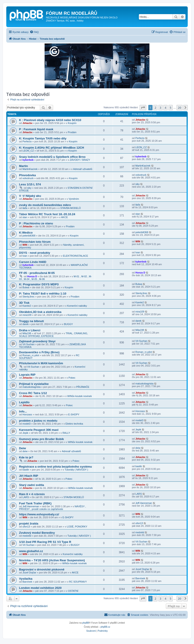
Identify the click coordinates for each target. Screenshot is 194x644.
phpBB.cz (105, 627)
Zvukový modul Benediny (37, 533)
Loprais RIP (27, 375)
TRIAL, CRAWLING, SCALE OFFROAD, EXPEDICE (53, 335)
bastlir (26, 470)
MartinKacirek (30, 169)
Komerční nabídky (77, 306)
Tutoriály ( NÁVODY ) (77, 470)
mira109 (27, 315)
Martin (24, 166)
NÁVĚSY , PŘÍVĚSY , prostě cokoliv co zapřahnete (53, 508)
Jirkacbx (27, 123)
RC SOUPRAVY (78, 582)
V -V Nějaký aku (30, 196)
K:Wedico (26, 233)
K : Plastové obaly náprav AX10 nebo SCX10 (50, 120)
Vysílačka (26, 579)
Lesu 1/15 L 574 (30, 184)
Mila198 (27, 333)
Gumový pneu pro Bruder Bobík (41, 439)
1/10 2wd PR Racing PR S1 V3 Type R (45, 542)
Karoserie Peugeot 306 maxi (39, 430)
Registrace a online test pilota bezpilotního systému (55, 467)
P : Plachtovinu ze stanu (36, 223)
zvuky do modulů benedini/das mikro (45, 205)
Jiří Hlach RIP (29, 476)
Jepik (25, 433)
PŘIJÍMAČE (83, 387)
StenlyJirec (28, 297)
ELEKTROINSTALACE (75, 256)
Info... (23, 411)
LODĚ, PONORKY (77, 527)
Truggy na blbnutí (31, 321)
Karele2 (27, 306)
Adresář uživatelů (83, 169)
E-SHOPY (74, 414)
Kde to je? (26, 457)
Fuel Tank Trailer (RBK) (35, 503)
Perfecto (27, 141)
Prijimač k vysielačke (34, 384)
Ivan (25, 256)
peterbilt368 (29, 236)
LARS (26, 497)
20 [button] (180, 108)
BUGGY (69, 324)
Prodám (72, 132)
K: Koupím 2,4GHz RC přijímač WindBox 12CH (52, 148)
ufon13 (26, 527)
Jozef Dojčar (29, 572)
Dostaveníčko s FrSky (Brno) (39, 352)
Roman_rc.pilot (31, 355)
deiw (25, 451)
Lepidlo (24, 402)
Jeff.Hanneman (31, 506)
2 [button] (155, 108)
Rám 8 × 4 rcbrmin (32, 494)
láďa (25, 208)
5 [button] (171, 108)
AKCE (65, 217)
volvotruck (28, 178)
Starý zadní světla (31, 485)
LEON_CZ (28, 151)
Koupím (72, 123)
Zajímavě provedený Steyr (37, 341)
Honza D (32, 276)
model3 (26, 424)
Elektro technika (74, 424)
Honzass (27, 414)
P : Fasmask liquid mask (36, 129)
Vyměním (74, 199)
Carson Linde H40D (33, 262)
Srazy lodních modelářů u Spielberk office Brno (52, 157)
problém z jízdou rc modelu (38, 421)
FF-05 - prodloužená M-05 (37, 273)
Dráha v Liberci (30, 330)
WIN (25, 245)
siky (29, 188)
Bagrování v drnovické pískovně (42, 569)
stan (25, 217)
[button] (143, 108)
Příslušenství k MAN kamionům (41, 363)
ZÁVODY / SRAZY (80, 160)
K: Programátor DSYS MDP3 (39, 284)
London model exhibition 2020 (40, 588)
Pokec (72, 378)
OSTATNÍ (73, 591)
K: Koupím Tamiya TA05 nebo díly (43, 138)
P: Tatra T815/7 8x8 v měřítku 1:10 (43, 294)
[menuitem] (34, 32)
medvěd (27, 536)
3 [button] (161, 108)
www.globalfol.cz (31, 551)
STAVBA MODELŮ (70, 208)
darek (26, 324)
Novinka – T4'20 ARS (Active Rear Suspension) (52, 560)
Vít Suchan (28, 344)
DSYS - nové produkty (35, 253)
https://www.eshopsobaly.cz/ (39, 514)
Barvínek (27, 582)
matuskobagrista (31, 387)
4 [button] (165, 108)
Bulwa (26, 287)
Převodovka (27, 175)
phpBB (86, 623)
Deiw (23, 448)
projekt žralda (29, 524)
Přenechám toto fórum (35, 242)
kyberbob (28, 160)
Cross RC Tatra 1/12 (33, 393)
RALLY (66, 433)
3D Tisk (24, 303)
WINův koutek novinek (79, 396)
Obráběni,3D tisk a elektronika (40, 312)
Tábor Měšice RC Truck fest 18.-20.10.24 (47, 214)
